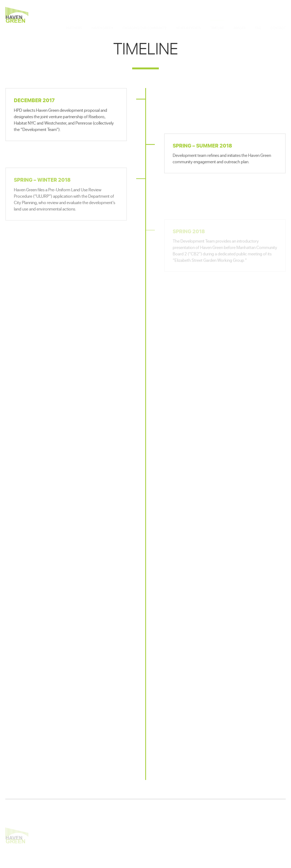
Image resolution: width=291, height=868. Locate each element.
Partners (74, 16)
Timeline (217, 16)
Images (240, 16)
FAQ (258, 16)
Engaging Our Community (145, 16)
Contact (278, 16)
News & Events (188, 16)
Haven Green (17, 15)
